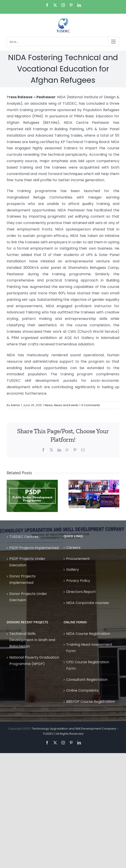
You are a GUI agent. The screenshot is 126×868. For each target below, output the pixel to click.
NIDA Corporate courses (88, 603)
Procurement (78, 559)
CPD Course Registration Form (88, 665)
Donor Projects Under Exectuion (28, 597)
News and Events (66, 405)
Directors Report (81, 592)
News (49, 405)
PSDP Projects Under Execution (27, 562)
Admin (15, 405)
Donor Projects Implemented (22, 579)
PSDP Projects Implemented (34, 548)
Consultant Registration (87, 680)
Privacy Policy (78, 581)
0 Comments (91, 405)
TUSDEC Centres (24, 537)
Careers (73, 548)
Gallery (73, 570)
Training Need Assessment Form (89, 648)
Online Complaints (82, 690)
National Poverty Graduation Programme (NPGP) (34, 661)
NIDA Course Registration (88, 634)
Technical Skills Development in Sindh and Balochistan (32, 640)
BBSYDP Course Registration (91, 702)
